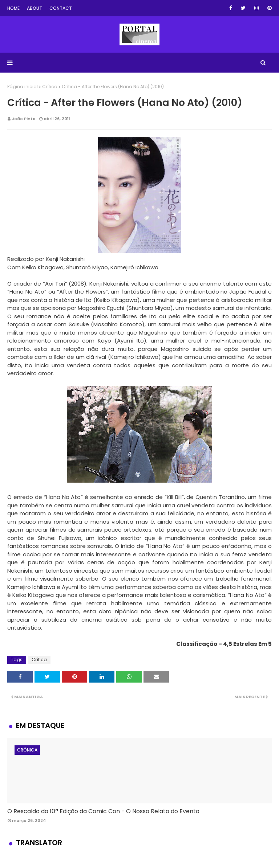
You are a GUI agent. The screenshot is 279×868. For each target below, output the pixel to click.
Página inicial (23, 87)
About (35, 8)
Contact (61, 8)
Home (13, 8)
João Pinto (24, 119)
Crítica (50, 87)
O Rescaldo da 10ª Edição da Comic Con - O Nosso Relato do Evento (103, 811)
